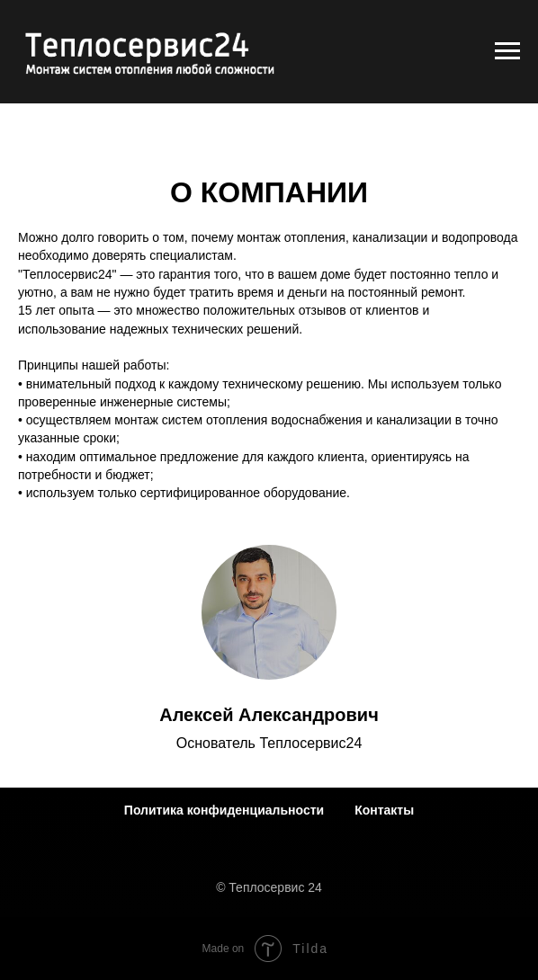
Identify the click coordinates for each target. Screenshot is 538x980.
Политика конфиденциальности (224, 810)
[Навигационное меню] (507, 51)
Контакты (384, 810)
